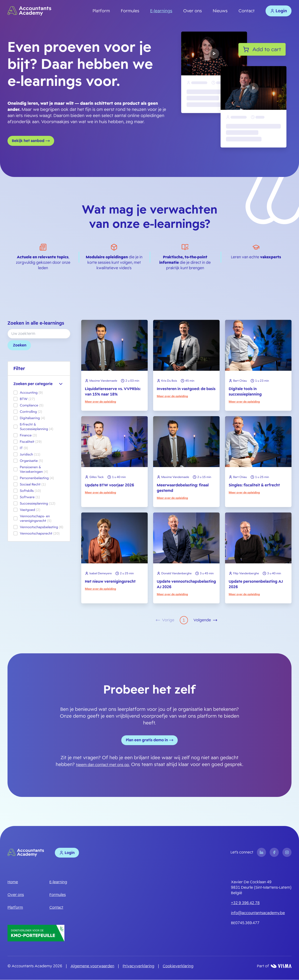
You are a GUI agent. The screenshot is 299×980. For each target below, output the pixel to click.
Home (13, 882)
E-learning (58, 882)
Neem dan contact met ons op (103, 765)
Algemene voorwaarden (92, 966)
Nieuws (220, 11)
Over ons (193, 11)
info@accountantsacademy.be (258, 913)
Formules (130, 11)
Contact (247, 11)
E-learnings (161, 11)
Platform (101, 11)
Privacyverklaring (138, 966)
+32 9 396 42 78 (245, 903)
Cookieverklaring (178, 966)
